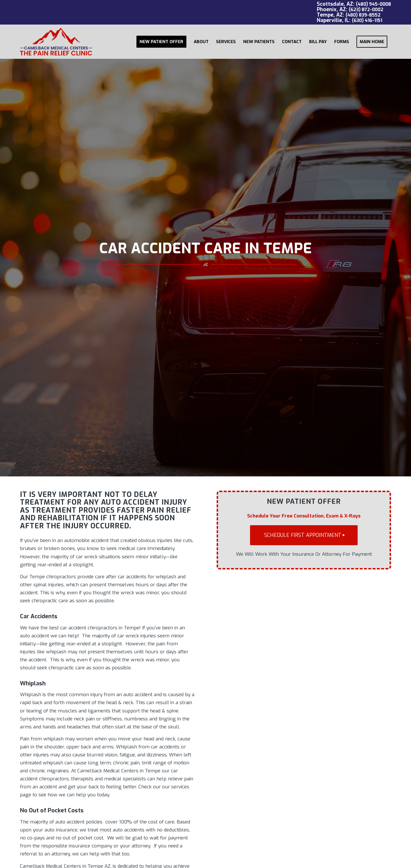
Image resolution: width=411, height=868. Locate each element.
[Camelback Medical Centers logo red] (56, 42)
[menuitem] (161, 42)
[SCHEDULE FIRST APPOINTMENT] (304, 535)
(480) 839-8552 (363, 15)
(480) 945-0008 (373, 4)
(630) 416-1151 (367, 20)
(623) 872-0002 (366, 10)
